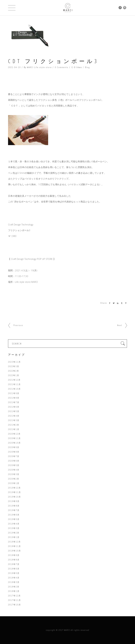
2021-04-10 (14, 67)
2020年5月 (14, 465)
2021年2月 (14, 425)
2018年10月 (14, 551)
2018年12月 (14, 542)
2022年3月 (14, 366)
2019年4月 (14, 524)
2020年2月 (14, 479)
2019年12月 (14, 488)
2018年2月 (14, 587)
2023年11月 (14, 362)
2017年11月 (14, 600)
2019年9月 (14, 501)
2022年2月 (14, 371)
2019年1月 (14, 537)
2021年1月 (14, 429)
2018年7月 (14, 564)
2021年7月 (14, 402)
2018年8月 (14, 560)
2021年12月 (14, 380)
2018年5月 (14, 573)
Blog (87, 67)
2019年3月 (14, 528)
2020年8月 (14, 452)
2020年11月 (14, 438)
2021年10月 (14, 389)
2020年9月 (14, 447)
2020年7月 (14, 456)
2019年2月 (14, 533)
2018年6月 (14, 569)
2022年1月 (14, 375)
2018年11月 (14, 546)
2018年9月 (14, 555)
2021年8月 (14, 398)
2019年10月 (14, 497)
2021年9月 (14, 393)
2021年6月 (14, 407)
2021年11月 (14, 384)
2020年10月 (14, 443)
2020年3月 (14, 474)
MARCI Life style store (39, 67)
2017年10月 (14, 605)
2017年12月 (14, 596)
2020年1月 (14, 483)
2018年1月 (14, 591)
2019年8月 (14, 506)
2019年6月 (14, 515)
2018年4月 (14, 578)
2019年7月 (14, 510)
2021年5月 (14, 411)
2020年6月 (14, 461)
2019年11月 (14, 492)
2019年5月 (14, 519)
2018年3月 (14, 582)
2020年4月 (14, 470)
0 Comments (62, 67)
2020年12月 (14, 434)
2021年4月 (14, 416)
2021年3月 (14, 420)
